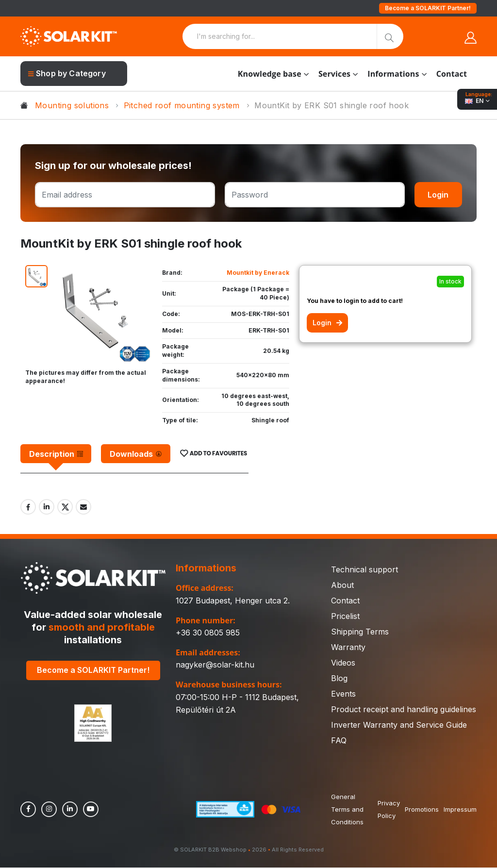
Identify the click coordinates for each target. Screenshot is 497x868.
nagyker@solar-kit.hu (215, 665)
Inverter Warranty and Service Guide (399, 725)
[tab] (56, 454)
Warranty (348, 648)
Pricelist (345, 617)
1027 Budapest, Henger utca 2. (233, 601)
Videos (343, 663)
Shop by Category (67, 73)
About (342, 585)
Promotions (422, 810)
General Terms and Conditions (347, 810)
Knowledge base (270, 74)
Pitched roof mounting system (182, 105)
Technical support (364, 570)
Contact (452, 74)
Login (438, 195)
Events (343, 694)
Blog (339, 679)
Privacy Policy (389, 810)
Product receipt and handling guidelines (404, 710)
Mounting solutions (72, 105)
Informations (393, 74)
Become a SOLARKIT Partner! (428, 8)
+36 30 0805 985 (208, 633)
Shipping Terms (360, 632)
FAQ (339, 741)
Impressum (460, 810)
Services (334, 74)
